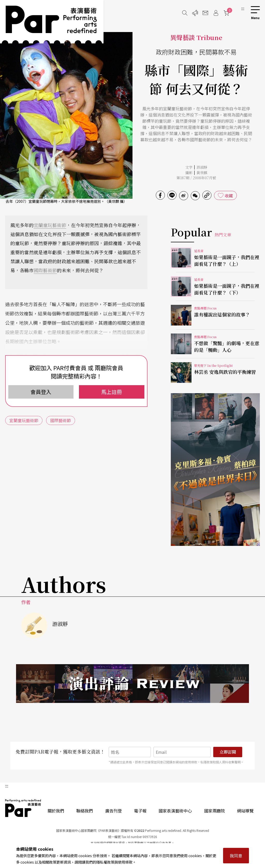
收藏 (229, 196)
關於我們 (56, 811)
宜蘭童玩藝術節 (50, 225)
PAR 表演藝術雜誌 (23, 808)
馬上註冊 (112, 392)
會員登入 (41, 392)
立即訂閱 (228, 752)
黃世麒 (202, 173)
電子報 (140, 811)
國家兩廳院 (215, 811)
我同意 (236, 856)
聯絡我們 (85, 811)
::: (243, 8)
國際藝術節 (45, 270)
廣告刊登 (114, 811)
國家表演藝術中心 (175, 811)
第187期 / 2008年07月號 (196, 178)
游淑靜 (202, 167)
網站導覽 (245, 811)
